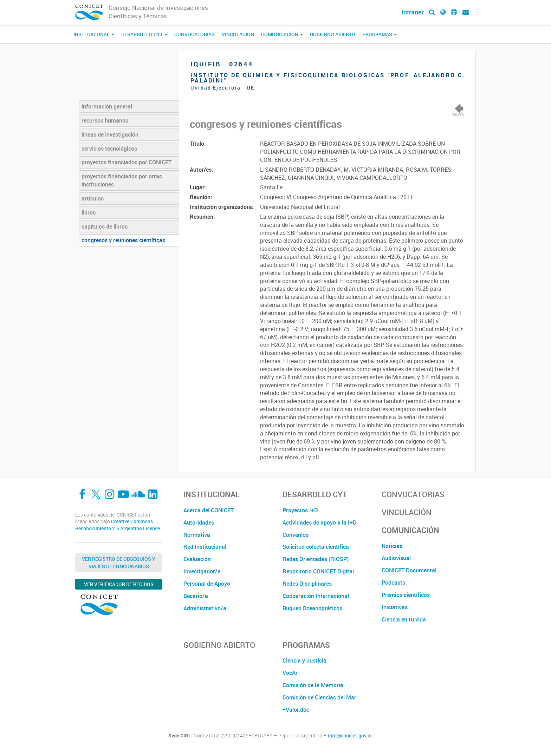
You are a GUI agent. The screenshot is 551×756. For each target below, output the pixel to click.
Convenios (296, 535)
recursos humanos (105, 120)
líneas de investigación (110, 134)
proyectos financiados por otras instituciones (122, 180)
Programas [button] (380, 34)
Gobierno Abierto (333, 34)
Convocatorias (195, 34)
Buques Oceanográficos (312, 608)
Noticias (392, 546)
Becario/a (196, 596)
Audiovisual (396, 558)
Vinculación (238, 34)
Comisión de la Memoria (313, 685)
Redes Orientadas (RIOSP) (316, 559)
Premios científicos (406, 595)
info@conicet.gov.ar (350, 736)
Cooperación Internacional (316, 596)
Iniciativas (395, 607)
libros (89, 212)
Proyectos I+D (300, 510)
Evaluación (197, 559)
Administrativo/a (205, 608)
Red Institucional (205, 547)
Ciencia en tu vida (404, 619)
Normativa (197, 535)
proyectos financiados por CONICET (127, 162)
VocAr (290, 673)
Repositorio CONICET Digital (318, 571)
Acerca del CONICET (209, 510)
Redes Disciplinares (307, 584)
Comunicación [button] (282, 34)
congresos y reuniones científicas (123, 240)
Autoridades (199, 522)
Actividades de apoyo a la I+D (320, 522)
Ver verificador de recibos (119, 584)
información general (107, 106)
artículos (93, 198)
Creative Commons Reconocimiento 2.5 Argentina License (118, 525)
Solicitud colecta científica (316, 547)
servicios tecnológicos (109, 149)
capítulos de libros (105, 226)
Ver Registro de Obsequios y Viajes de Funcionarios (119, 563)
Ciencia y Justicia (304, 660)
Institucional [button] (94, 34)
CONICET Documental (409, 570)
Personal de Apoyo (207, 584)
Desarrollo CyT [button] (144, 34)
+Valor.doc (296, 710)
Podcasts (393, 583)
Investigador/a (202, 571)
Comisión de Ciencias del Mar (319, 697)
